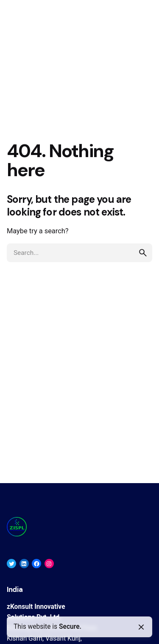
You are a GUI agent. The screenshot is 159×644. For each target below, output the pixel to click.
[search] (143, 253)
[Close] (141, 627)
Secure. (70, 627)
